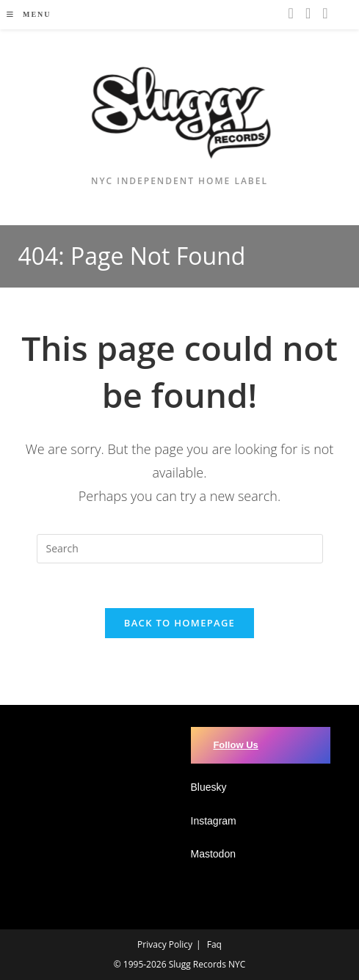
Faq (214, 944)
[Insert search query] (180, 549)
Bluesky (209, 787)
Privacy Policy (165, 944)
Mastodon (213, 854)
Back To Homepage (179, 623)
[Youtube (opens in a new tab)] (308, 13)
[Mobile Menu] (29, 14)
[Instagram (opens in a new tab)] (291, 13)
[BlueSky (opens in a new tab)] (325, 13)
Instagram (214, 821)
